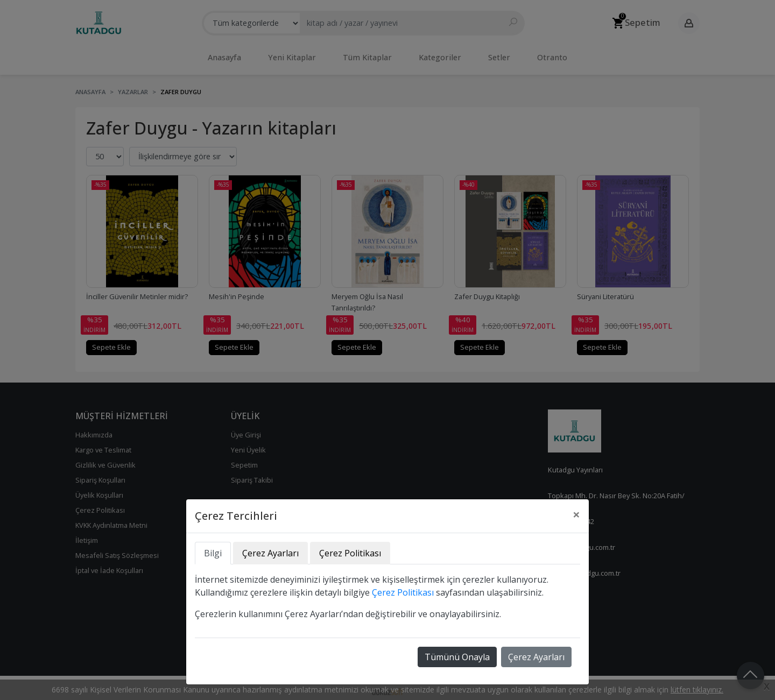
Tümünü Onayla (457, 657)
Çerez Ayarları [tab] (270, 553)
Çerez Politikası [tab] (350, 553)
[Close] (576, 514)
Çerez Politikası (403, 592)
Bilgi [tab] (213, 553)
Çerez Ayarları (536, 657)
